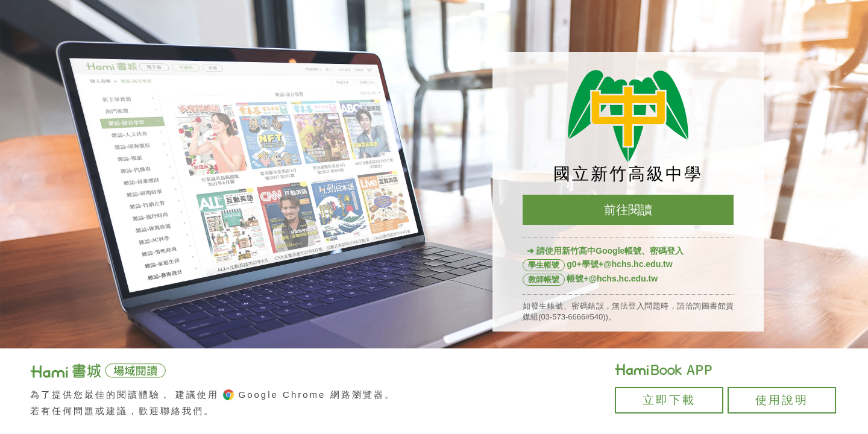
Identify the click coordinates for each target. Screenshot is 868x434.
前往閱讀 (628, 210)
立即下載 (669, 400)
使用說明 (782, 400)
